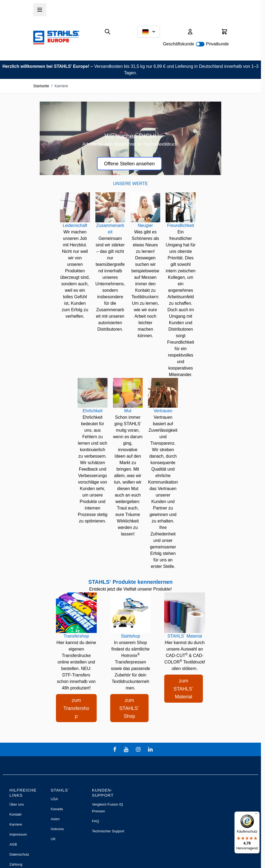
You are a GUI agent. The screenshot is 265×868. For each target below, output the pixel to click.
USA (54, 799)
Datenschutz (19, 854)
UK (53, 839)
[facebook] (115, 749)
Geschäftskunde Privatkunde (196, 44)
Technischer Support (108, 831)
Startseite (41, 86)
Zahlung (16, 864)
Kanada (57, 809)
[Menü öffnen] (40, 10)
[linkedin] (151, 749)
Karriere (16, 824)
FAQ (95, 821)
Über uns (17, 804)
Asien (55, 819)
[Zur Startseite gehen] (56, 37)
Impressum (18, 834)
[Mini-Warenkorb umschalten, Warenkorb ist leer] (224, 32)
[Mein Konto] (190, 32)
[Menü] (256, 815)
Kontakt (16, 814)
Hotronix (57, 829)
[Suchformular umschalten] (108, 32)
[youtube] (127, 749)
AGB (13, 844)
